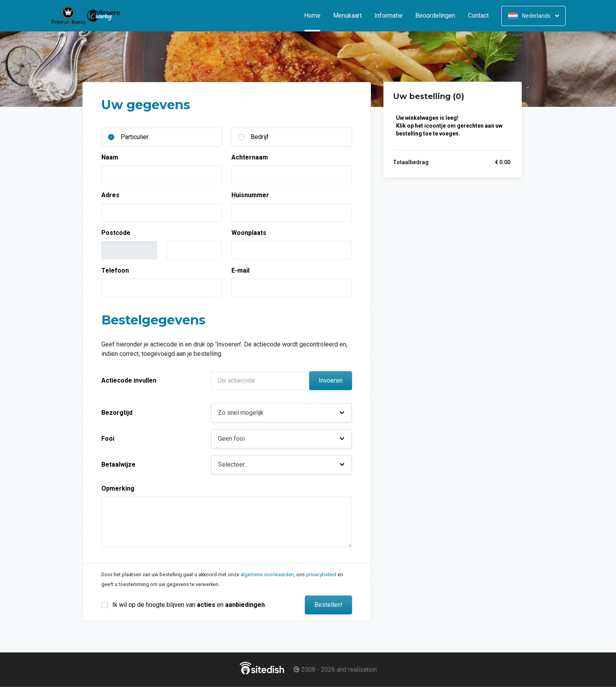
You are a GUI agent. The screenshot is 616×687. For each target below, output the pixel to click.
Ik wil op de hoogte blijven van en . (189, 605)
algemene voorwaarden (267, 574)
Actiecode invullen (129, 380)
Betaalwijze (118, 464)
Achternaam (250, 157)
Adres (110, 195)
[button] (281, 413)
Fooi (108, 439)
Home (315, 16)
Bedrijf (260, 137)
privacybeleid (321, 574)
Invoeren (331, 380)
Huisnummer (250, 195)
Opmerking (118, 488)
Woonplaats (249, 233)
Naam (110, 157)
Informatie (389, 16)
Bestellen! (328, 605)
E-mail (240, 270)
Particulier (135, 137)
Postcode (116, 233)
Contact (478, 16)
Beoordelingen (435, 16)
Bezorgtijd (117, 413)
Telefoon (115, 270)
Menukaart (347, 16)
